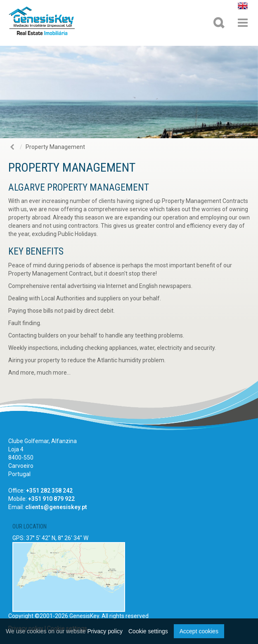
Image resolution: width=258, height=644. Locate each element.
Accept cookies (199, 631)
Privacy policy (105, 631)
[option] (129, 92)
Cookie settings (148, 631)
